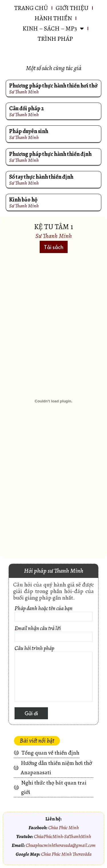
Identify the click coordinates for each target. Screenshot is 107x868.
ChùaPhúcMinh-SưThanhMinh (62, 836)
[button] (54, 247)
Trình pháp (55, 39)
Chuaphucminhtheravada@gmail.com (61, 845)
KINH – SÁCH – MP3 (53, 28)
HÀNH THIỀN (53, 18)
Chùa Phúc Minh (63, 828)
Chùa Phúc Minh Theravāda (66, 854)
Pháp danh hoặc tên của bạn (53, 615)
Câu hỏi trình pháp (53, 675)
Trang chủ (31, 8)
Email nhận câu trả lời (53, 634)
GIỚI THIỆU (72, 8)
